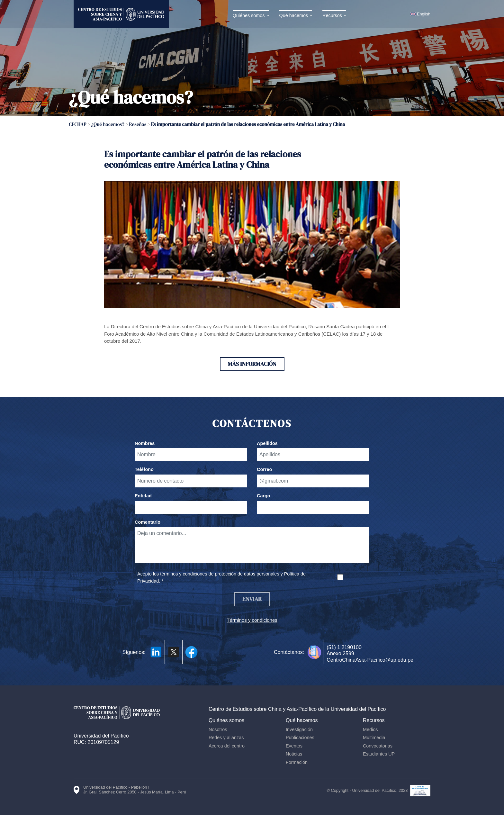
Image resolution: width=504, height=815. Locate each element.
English (424, 14)
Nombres (145, 444)
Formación (298, 763)
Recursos (333, 15)
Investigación (300, 730)
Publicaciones (301, 738)
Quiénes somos (249, 15)
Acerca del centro (228, 747)
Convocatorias (378, 747)
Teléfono (144, 470)
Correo (264, 470)
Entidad (143, 496)
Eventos (295, 747)
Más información (252, 364)
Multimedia (375, 738)
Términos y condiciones (252, 621)
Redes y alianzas (228, 738)
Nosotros (220, 730)
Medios (371, 730)
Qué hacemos (294, 15)
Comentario (148, 522)
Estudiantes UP (379, 755)
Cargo (264, 496)
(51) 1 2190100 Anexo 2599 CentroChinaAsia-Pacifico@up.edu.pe (370, 654)
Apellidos (267, 444)
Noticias (295, 755)
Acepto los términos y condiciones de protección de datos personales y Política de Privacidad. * (221, 578)
